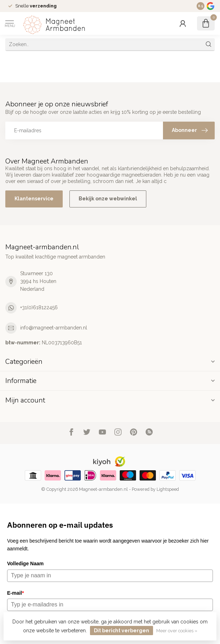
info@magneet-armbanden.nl (54, 328)
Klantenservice (34, 199)
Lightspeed (168, 489)
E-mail (15, 593)
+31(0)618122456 (39, 307)
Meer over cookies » (177, 631)
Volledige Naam (25, 563)
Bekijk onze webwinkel (108, 199)
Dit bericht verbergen (122, 631)
